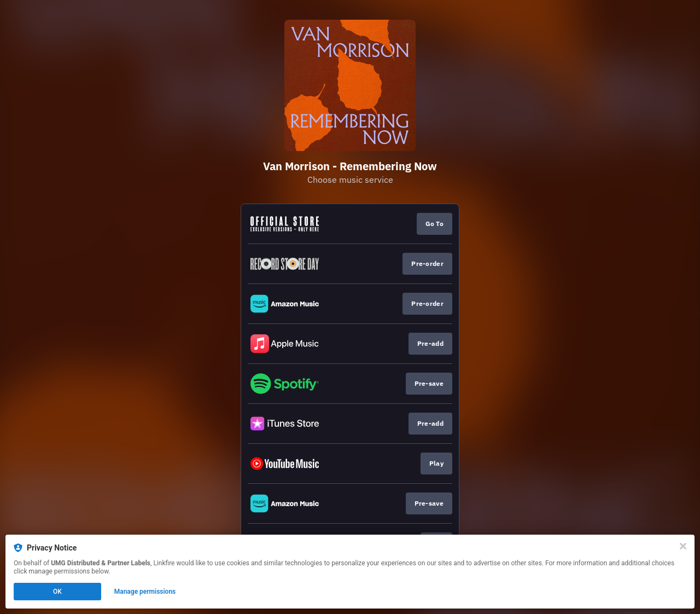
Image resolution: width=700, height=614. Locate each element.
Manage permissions (145, 592)
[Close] (683, 546)
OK (57, 592)
